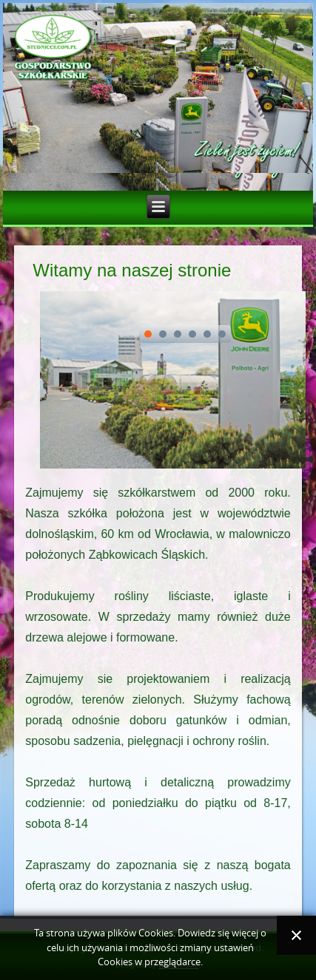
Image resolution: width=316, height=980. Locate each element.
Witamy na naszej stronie (132, 270)
